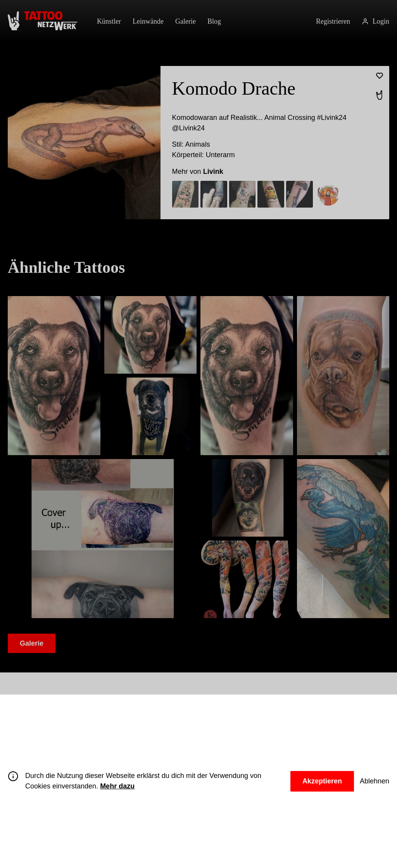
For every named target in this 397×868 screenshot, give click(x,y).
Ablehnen (374, 781)
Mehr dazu (133, 786)
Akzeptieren (319, 781)
